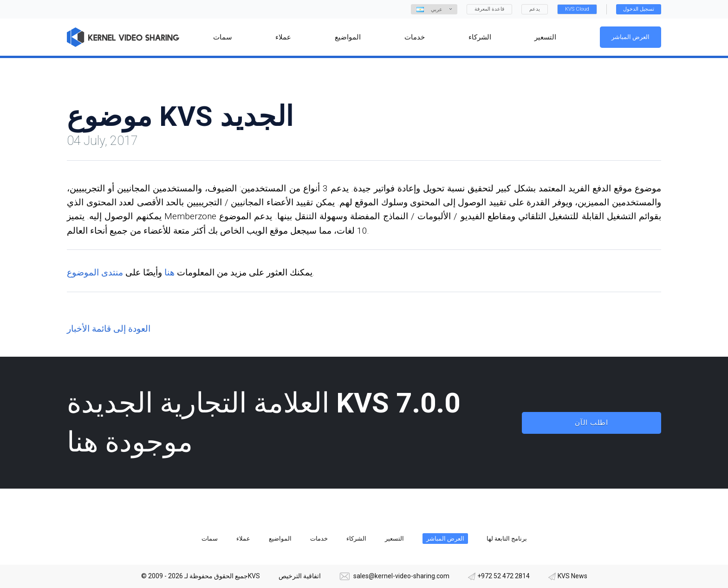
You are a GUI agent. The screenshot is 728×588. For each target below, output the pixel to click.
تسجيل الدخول (639, 9)
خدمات (319, 539)
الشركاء (356, 539)
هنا (169, 272)
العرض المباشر (630, 37)
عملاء (243, 539)
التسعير (394, 539)
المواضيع (280, 539)
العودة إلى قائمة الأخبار (109, 329)
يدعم (535, 9)
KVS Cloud (577, 9)
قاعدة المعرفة (489, 9)
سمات (210, 539)
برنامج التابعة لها (507, 539)
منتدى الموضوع (95, 272)
